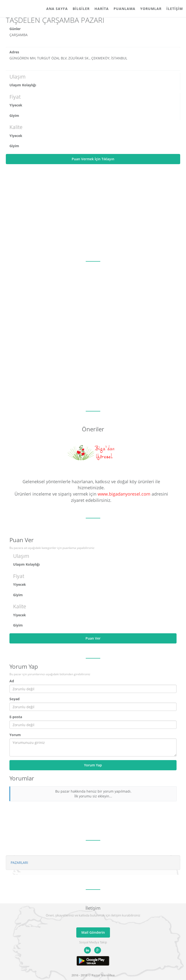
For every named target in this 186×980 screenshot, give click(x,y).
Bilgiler (81, 9)
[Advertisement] (93, 213)
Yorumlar (151, 9)
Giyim (14, 116)
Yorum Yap (93, 765)
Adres (14, 52)
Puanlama (124, 9)
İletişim (175, 9)
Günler (15, 29)
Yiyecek (16, 105)
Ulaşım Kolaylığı (23, 85)
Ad (12, 681)
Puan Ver (93, 638)
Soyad (15, 699)
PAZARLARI (19, 863)
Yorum (15, 735)
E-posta (16, 717)
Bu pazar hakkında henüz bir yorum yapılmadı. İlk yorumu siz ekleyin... (93, 794)
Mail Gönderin (93, 932)
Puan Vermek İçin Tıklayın (93, 159)
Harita (102, 9)
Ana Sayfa (57, 9)
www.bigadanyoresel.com (124, 494)
